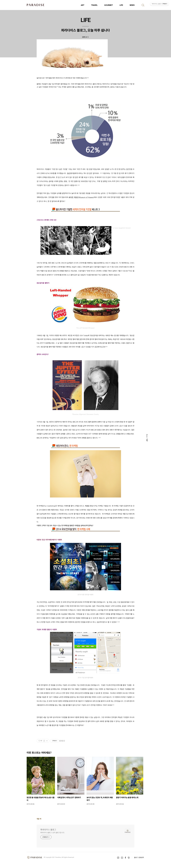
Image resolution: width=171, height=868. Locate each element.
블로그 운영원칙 (139, 857)
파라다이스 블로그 (48, 829)
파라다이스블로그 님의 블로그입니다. (53, 832)
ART (83, 5)
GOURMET (109, 5)
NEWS (132, 5)
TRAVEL (94, 5)
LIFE (121, 5)
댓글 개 (39, 819)
